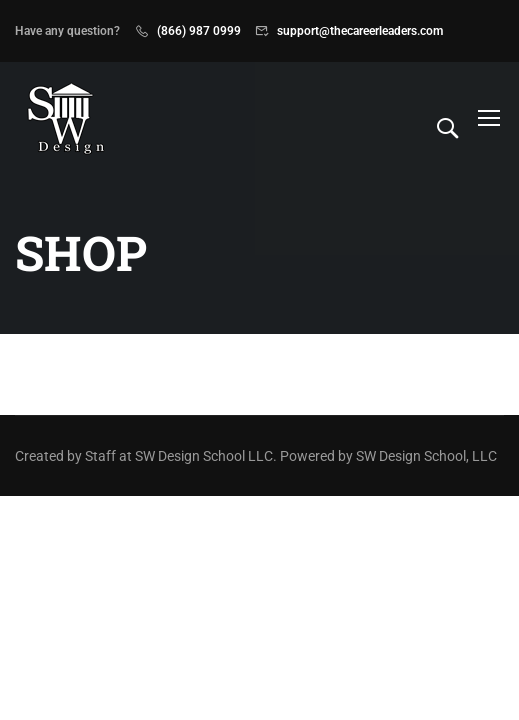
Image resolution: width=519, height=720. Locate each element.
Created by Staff (65, 456)
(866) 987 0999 (199, 31)
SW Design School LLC (204, 456)
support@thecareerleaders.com (360, 31)
